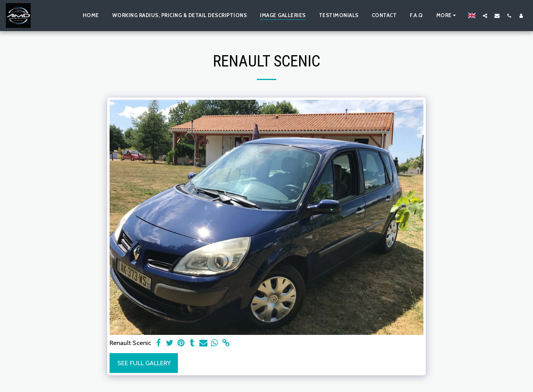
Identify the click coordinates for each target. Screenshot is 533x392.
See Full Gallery (144, 363)
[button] (485, 16)
